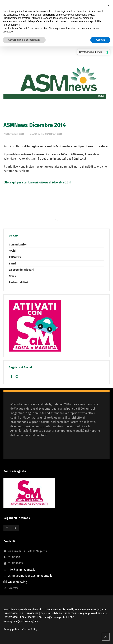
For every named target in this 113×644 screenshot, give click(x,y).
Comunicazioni (19, 245)
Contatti (13, 588)
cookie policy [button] (87, 15)
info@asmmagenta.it (21, 570)
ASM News (38, 134)
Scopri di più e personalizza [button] (24, 40)
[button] (109, 6)
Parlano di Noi (18, 282)
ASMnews (15, 257)
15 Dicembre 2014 (14, 134)
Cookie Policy (30, 629)
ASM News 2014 (54, 134)
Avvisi (13, 251)
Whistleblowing (17, 582)
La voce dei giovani (22, 270)
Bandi (13, 264)
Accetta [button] (100, 40)
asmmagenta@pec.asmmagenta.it (30, 576)
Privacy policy (11, 629)
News (12, 276)
